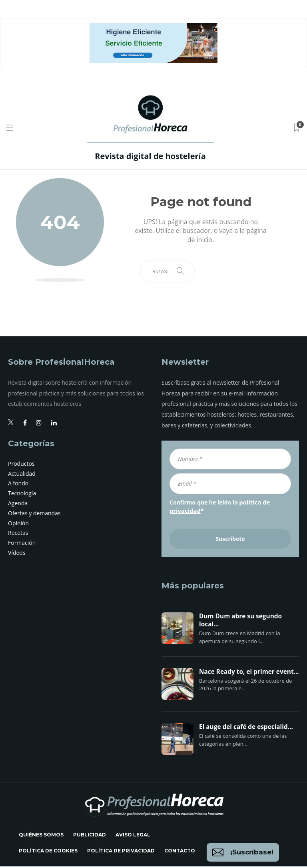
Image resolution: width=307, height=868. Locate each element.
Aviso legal (133, 836)
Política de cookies (48, 852)
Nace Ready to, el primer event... (249, 673)
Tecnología (22, 496)
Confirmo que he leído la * (219, 508)
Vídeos (17, 555)
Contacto (180, 852)
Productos (21, 466)
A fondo (18, 486)
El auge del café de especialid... (246, 729)
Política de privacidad (121, 852)
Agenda (18, 506)
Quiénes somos (41, 836)
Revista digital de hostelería (150, 156)
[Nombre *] (230, 461)
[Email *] (230, 486)
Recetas (18, 535)
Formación (22, 545)
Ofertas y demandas (34, 515)
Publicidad (90, 836)
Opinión (18, 525)
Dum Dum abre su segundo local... (240, 622)
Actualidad (22, 476)
